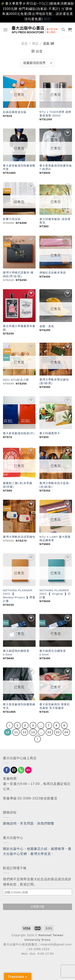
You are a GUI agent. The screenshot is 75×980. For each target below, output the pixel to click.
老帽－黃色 (47, 326)
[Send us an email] (14, 770)
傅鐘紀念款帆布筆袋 (53, 273)
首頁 (24, 44)
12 (24, 732)
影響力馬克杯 (12, 219)
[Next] (38, 739)
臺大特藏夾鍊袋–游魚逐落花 (55, 221)
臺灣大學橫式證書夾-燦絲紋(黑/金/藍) (18, 274)
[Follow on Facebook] (7, 770)
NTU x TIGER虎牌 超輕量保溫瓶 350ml (55, 114)
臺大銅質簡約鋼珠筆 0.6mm (16, 653)
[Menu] (5, 30)
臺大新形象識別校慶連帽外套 (19, 167)
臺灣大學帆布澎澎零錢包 (19, 537)
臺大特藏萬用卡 (50, 433)
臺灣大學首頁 (41, 854)
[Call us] (21, 770)
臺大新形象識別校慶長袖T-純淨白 (56, 167)
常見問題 (27, 823)
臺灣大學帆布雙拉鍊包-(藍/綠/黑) (55, 381)
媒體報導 (58, 849)
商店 (35, 44)
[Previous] (10, 725)
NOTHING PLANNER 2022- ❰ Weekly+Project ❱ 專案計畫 (19, 596)
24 (66, 732)
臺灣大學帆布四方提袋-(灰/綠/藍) (55, 485)
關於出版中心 (13, 849)
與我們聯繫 (46, 823)
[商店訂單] (37, 63)
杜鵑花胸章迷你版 (15, 112)
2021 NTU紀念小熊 (16, 380)
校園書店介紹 (37, 849)
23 (58, 732)
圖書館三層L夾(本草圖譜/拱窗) (18, 485)
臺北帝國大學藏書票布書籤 (19, 328)
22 (49, 732)
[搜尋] (63, 30)
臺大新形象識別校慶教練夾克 (19, 706)
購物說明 (10, 823)
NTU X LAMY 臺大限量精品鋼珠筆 (55, 539)
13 (33, 732)
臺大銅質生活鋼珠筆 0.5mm (53, 653)
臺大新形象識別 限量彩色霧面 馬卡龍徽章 (55, 706)
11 (16, 732)
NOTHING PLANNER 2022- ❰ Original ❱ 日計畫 (55, 594)
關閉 (47, 19)
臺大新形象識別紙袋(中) (19, 433)
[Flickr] (28, 770)
